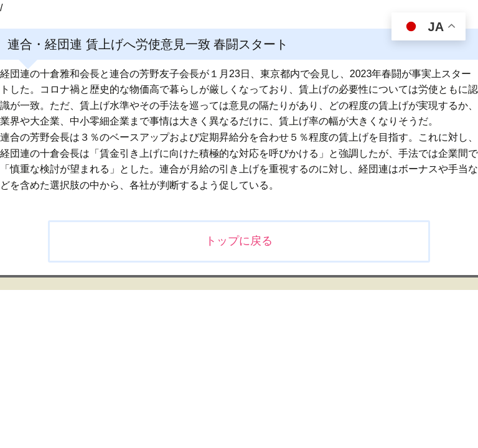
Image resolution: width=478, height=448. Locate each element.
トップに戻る (239, 241)
